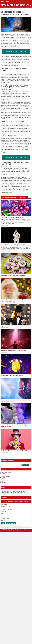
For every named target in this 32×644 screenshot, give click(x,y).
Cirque (3, 474)
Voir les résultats (11, 523)
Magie (3, 479)
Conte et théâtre (6, 476)
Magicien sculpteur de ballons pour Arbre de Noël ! (14, 326)
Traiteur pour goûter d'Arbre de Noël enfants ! (13, 275)
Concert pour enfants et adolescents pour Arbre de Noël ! (16, 400)
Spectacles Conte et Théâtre (7, 377)
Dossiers (21, 531)
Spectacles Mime (4, 252)
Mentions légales (12, 531)
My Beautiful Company (25, 530)
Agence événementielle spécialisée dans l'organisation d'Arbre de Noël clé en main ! (15, 300)
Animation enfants (6, 472)
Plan (18, 531)
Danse (3, 477)
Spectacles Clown (4, 226)
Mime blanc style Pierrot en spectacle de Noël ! (13, 244)
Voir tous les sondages (16, 526)
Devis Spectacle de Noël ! (16, 52)
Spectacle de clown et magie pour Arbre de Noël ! (14, 451)
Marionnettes (5, 480)
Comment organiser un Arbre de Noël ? (9, 277)
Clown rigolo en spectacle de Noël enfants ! (12, 218)
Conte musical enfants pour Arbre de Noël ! (12, 375)
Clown (3, 475)
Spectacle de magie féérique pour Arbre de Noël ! (14, 351)
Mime (3, 481)
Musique (4, 483)
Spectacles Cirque (4, 428)
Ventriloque (4, 484)
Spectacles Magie (4, 328)
